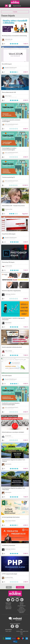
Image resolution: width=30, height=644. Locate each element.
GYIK (22, 634)
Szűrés (15, 12)
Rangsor (22, 607)
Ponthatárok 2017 (22, 610)
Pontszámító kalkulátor (22, 612)
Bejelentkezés (17, 6)
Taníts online (8, 631)
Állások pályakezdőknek (22, 605)
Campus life (22, 609)
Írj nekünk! (8, 605)
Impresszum (8, 606)
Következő (20, 587)
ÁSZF (22, 633)
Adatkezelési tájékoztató (8, 608)
